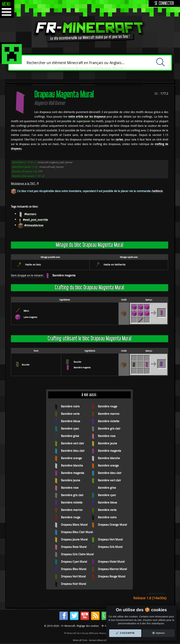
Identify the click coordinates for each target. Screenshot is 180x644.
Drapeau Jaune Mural (74, 539)
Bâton (26, 311)
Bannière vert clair (73, 443)
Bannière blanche (109, 458)
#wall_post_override (35, 220)
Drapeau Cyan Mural (74, 562)
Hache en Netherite (115, 265)
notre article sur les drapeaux (87, 117)
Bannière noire (70, 406)
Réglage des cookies (88, 626)
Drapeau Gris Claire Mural (77, 554)
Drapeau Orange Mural (112, 525)
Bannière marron (109, 414)
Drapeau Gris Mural (110, 547)
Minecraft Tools (80, 640)
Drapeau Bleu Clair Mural (77, 532)
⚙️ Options (158, 633)
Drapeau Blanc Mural (74, 525)
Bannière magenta (64, 275)
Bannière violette (109, 421)
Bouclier (26, 365)
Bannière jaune (107, 443)
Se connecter (164, 3)
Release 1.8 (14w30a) (150, 598)
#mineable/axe (34, 225)
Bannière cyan (70, 429)
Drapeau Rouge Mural (112, 576)
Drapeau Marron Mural (112, 569)
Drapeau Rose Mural (74, 547)
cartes (119, 139)
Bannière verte (70, 414)
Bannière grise (70, 436)
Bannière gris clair (109, 429)
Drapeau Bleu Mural (74, 569)
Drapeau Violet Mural (111, 562)
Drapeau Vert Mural (110, 539)
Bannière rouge (108, 406)
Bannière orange (71, 458)
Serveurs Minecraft (98, 640)
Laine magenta (30, 317)
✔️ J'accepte (125, 633)
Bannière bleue (71, 421)
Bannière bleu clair (73, 451)
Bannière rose (107, 436)
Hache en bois (33, 265)
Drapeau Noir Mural (74, 584)
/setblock (157, 191)
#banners (30, 214)
